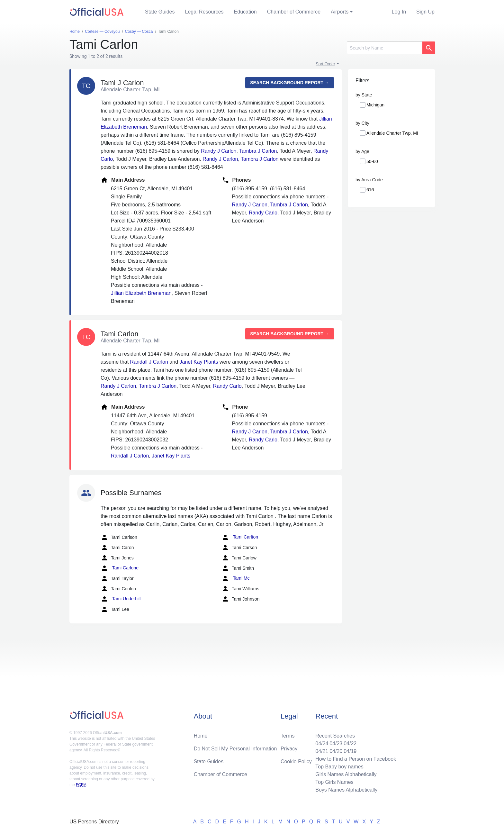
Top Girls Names (334, 782)
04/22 (350, 743)
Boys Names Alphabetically (346, 790)
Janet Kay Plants (199, 362)
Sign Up (425, 12)
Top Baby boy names (339, 767)
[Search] (385, 48)
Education (245, 12)
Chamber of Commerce (294, 12)
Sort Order (325, 64)
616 (370, 190)
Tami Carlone (120, 568)
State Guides (160, 12)
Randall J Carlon (149, 362)
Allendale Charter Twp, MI (392, 133)
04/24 (322, 743)
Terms (288, 736)
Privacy (289, 749)
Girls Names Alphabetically (346, 774)
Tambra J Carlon (258, 151)
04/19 (350, 751)
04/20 (336, 751)
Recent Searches (335, 736)
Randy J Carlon (219, 151)
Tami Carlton (240, 537)
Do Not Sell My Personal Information (235, 749)
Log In (399, 12)
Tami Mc (236, 578)
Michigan (375, 105)
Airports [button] (340, 12)
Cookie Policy (296, 761)
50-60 (372, 161)
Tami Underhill (121, 599)
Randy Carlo (263, 213)
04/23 (336, 743)
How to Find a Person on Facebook (356, 759)
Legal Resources (204, 12)
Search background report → (290, 83)
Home (201, 736)
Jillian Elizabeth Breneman (141, 293)
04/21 (322, 751)
